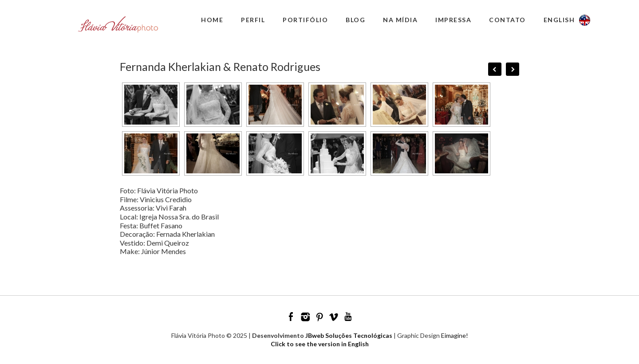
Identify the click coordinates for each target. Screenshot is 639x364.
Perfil (253, 20)
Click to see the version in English (320, 344)
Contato (507, 20)
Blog (355, 20)
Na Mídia (400, 20)
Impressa (453, 20)
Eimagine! (455, 335)
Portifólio (305, 20)
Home (212, 20)
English (559, 20)
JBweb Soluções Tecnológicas (349, 335)
